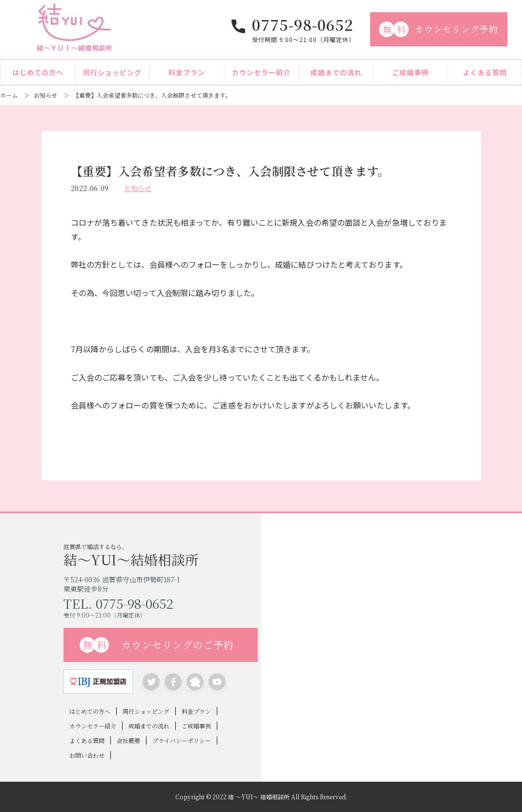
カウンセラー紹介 (261, 72)
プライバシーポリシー (182, 740)
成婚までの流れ (336, 72)
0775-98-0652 (303, 24)
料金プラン (187, 72)
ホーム (9, 95)
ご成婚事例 (410, 72)
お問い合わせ (87, 755)
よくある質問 (485, 72)
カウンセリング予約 (438, 29)
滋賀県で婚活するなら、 (162, 554)
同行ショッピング (112, 72)
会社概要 (128, 740)
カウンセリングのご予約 (157, 645)
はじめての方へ (38, 72)
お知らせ (45, 95)
